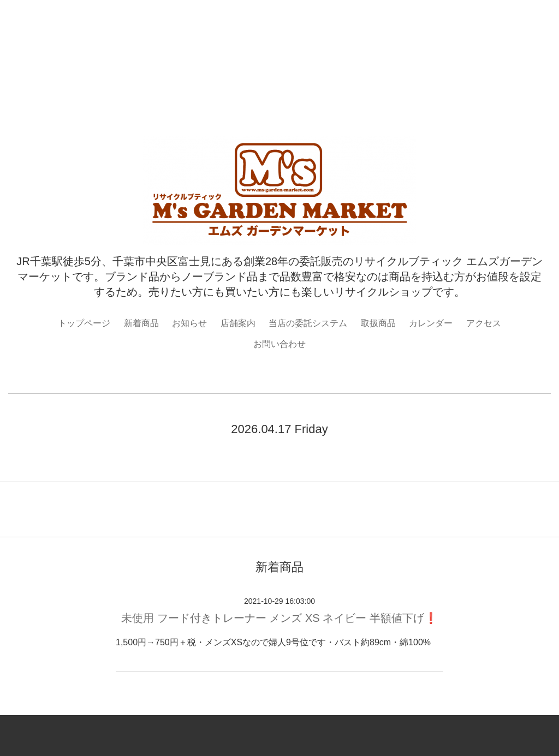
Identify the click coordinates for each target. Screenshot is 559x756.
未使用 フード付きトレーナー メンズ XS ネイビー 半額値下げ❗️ (279, 618)
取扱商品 (378, 323)
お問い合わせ (279, 344)
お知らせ (189, 323)
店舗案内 (238, 323)
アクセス (484, 323)
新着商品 (141, 323)
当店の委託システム (308, 323)
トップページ (84, 323)
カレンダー (431, 323)
